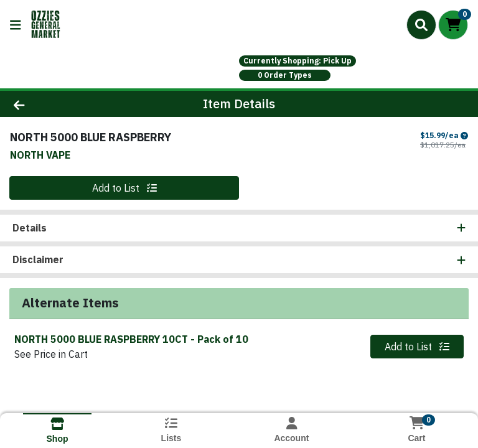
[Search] (421, 25)
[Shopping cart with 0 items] (453, 25)
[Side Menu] (16, 25)
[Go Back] (67, 104)
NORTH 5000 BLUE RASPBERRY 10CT (131, 339)
